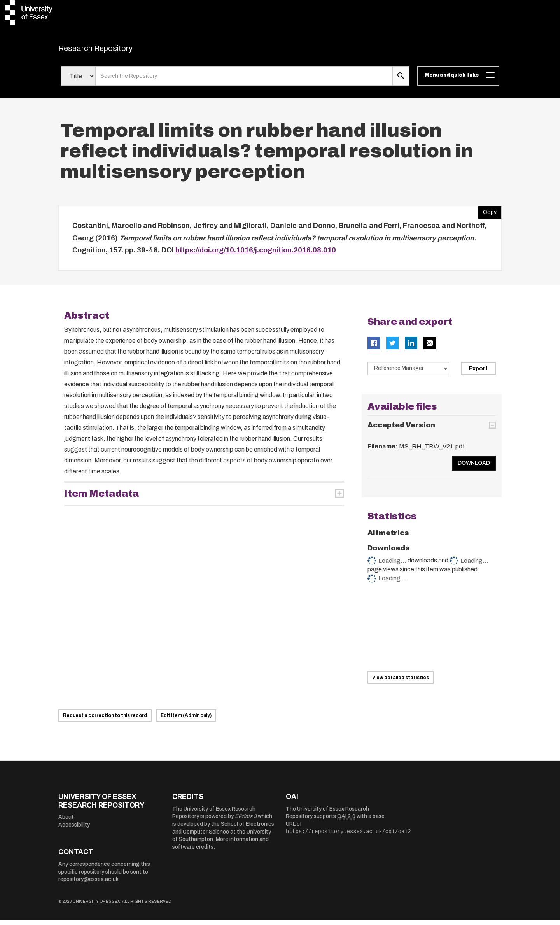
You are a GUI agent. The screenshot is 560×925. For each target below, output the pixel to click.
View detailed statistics (401, 683)
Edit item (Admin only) (186, 720)
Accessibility (74, 830)
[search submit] (401, 81)
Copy (487, 215)
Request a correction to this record (105, 720)
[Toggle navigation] (458, 81)
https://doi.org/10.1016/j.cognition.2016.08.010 (256, 255)
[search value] (244, 81)
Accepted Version (401, 430)
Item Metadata (102, 498)
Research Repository (113, 51)
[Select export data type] (408, 373)
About (66, 822)
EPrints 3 (246, 821)
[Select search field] (78, 81)
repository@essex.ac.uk (88, 884)
